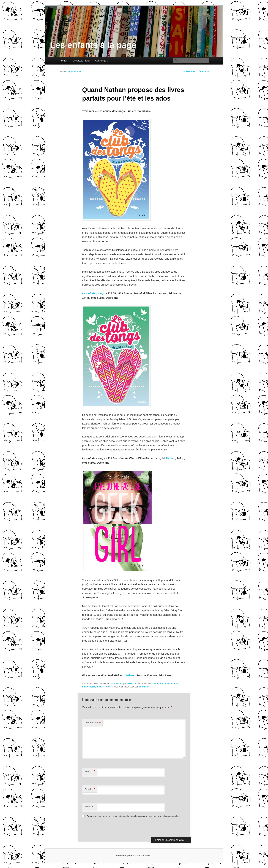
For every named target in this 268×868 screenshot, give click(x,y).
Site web (89, 807)
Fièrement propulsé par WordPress (134, 856)
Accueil (63, 61)
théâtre (100, 687)
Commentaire (93, 723)
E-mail (90, 789)
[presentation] (106, 828)
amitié (155, 684)
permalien (144, 687)
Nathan (171, 458)
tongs (108, 687)
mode (167, 684)
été (161, 684)
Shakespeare (89, 687)
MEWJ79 (131, 684)
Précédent (190, 71)
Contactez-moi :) (81, 61)
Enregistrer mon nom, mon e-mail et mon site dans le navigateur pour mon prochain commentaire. (133, 816)
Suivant (204, 71)
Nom (90, 772)
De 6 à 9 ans (117, 684)
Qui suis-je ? (102, 61)
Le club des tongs (94, 293)
